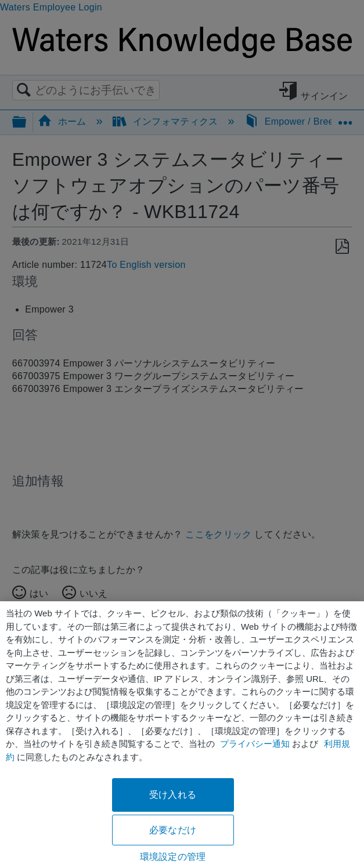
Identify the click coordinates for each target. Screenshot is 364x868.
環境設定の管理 (173, 857)
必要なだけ (173, 830)
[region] (182, 735)
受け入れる (173, 795)
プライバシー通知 (255, 744)
